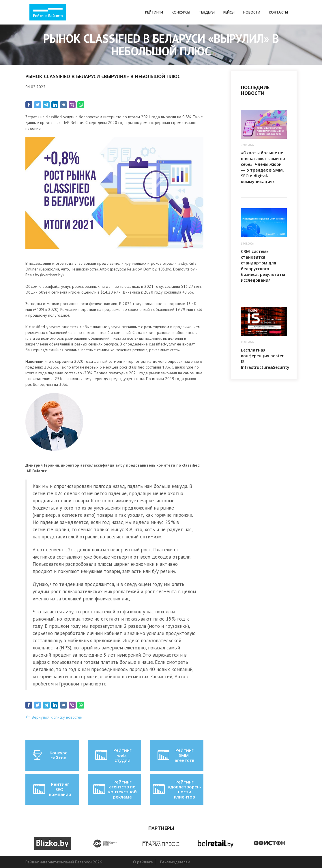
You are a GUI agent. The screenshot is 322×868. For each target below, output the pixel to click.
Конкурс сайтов (50, 755)
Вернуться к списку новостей (57, 717)
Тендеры (207, 12)
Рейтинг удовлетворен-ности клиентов (177, 789)
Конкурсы (181, 12)
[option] (53, 843)
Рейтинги (154, 12)
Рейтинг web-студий (113, 755)
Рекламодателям (175, 862)
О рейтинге (143, 862)
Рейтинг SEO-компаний (52, 789)
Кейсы (229, 12)
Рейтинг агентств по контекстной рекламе (114, 789)
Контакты (278, 12)
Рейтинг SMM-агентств (176, 755)
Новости (252, 12)
